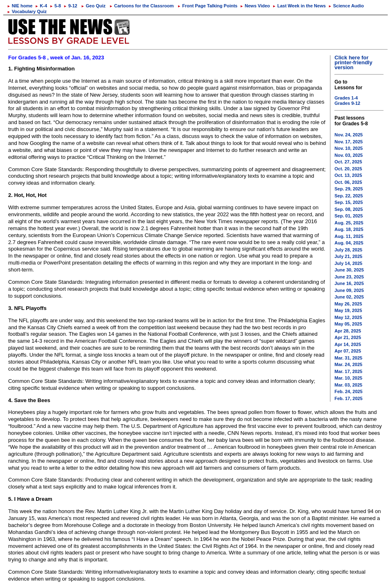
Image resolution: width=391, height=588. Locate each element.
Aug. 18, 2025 (349, 229)
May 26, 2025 (348, 304)
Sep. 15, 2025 (349, 202)
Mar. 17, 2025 (348, 371)
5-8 (55, 6)
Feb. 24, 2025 (349, 391)
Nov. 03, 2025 (349, 155)
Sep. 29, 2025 (349, 189)
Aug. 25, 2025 (349, 223)
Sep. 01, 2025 (349, 216)
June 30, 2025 (349, 270)
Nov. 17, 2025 (349, 142)
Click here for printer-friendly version (353, 62)
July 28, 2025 (348, 250)
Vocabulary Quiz (27, 11)
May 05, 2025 (348, 324)
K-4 (41, 6)
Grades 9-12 (347, 103)
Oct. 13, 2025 (348, 175)
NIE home (20, 6)
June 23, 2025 (349, 277)
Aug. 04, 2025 (349, 243)
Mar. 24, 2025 (348, 364)
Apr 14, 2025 (348, 344)
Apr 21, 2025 (348, 337)
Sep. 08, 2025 (349, 209)
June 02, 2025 (349, 297)
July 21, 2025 (348, 256)
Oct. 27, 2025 (348, 162)
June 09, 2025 (349, 290)
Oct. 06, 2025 (348, 182)
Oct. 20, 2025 (348, 169)
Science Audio (346, 6)
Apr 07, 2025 (348, 351)
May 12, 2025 (348, 317)
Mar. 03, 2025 (348, 385)
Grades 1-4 (346, 98)
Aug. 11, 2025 (349, 236)
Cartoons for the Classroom (141, 6)
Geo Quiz (93, 6)
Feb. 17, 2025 (349, 398)
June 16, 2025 (349, 283)
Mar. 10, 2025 (348, 378)
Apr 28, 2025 (348, 331)
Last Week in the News (299, 6)
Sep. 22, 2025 (349, 196)
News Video (255, 6)
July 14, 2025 (348, 263)
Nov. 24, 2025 (349, 135)
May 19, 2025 (348, 310)
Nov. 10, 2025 (349, 148)
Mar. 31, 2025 (348, 358)
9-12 (70, 6)
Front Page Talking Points (207, 6)
